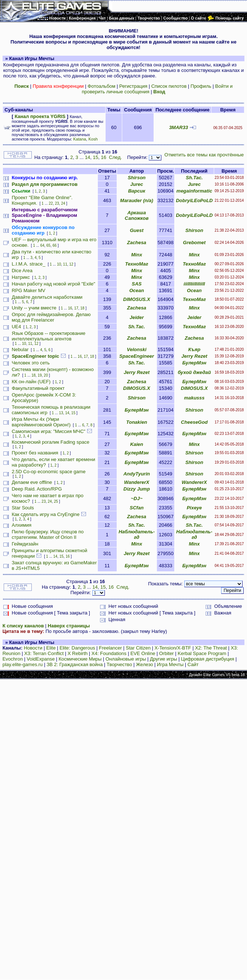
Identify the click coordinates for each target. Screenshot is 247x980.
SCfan (137, 508)
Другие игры (164, 659)
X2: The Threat (211, 648)
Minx (137, 255)
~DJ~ (137, 498)
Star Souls (23, 508)
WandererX (137, 482)
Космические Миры (80, 659)
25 (56, 501)
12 (71, 264)
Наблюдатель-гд (137, 534)
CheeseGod (194, 422)
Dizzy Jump (137, 489)
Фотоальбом (101, 86)
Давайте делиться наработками (47, 297)
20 (46, 375)
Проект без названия (35, 453)
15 (96, 157)
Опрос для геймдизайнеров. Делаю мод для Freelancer (51, 317)
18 (83, 308)
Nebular (20, 349)
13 (61, 413)
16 (103, 157)
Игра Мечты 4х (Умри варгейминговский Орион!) (41, 422)
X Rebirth (78, 653)
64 (42, 245)
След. (115, 157)
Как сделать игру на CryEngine (46, 514)
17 (76, 308)
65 (49, 245)
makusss (194, 398)
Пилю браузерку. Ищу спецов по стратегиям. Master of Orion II (48, 534)
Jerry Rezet (194, 356)
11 (65, 264)
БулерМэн (194, 363)
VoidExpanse (41, 659)
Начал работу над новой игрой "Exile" (54, 284)
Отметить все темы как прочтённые (204, 155)
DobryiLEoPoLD (194, 200)
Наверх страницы (69, 626)
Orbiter (167, 653)
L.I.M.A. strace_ (29, 264)
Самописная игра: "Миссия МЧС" (49, 431)
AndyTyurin (137, 474)
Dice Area (22, 271)
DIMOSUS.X (137, 299)
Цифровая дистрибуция (207, 659)
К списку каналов (23, 626)
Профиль (201, 86)
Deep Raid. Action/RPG (37, 489)
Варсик (137, 191)
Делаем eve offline (32, 482)
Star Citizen (138, 648)
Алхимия (22, 525)
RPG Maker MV (29, 290)
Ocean (137, 290)
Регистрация (133, 86)
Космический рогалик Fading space (51, 442)
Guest (137, 230)
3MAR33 (179, 127)
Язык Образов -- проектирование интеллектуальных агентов (49, 336)
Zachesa (137, 243)
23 (57, 203)
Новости (33, 648)
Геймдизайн (25, 544)
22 (51, 203)
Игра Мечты (170, 664)
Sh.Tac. (194, 178)
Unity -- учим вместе (34, 308)
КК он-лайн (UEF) (31, 382)
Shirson (137, 178)
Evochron (13, 659)
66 (54, 245)
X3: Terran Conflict (44, 653)
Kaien (136, 444)
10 (59, 264)
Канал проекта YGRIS (40, 116)
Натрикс (21, 277)
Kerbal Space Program (202, 653)
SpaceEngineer (137, 356)
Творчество (119, 664)
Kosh (93, 139)
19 (40, 375)
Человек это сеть (31, 363)
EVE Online (143, 653)
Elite (51, 648)
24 (63, 203)
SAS (137, 284)
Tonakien (137, 422)
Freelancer (110, 648)
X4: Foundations (109, 653)
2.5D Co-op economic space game (49, 472)
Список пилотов (169, 86)
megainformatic (194, 191)
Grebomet (194, 243)
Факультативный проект (38, 388)
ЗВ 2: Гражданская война (75, 664)
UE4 (16, 327)
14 (88, 157)
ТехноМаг (137, 264)
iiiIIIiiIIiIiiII (194, 284)
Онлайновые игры (126, 659)
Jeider (137, 317)
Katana (80, 139)
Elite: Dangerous (77, 648)
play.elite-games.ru (23, 664)
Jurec (137, 184)
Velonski (137, 349)
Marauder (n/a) (137, 200)
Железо (144, 664)
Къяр (194, 349)
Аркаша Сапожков (137, 215)
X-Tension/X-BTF (173, 648)
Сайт (193, 664)
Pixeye (194, 508)
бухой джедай (194, 372)
